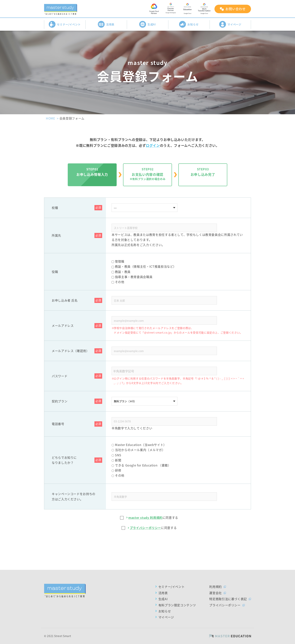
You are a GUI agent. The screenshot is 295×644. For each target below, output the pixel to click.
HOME (51, 118)
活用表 (106, 24)
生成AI (148, 24)
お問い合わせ (236, 9)
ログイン (153, 145)
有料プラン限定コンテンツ (177, 605)
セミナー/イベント (65, 24)
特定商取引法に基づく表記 (228, 599)
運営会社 (216, 593)
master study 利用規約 (145, 517)
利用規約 (216, 587)
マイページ (230, 24)
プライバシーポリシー (145, 528)
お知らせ (189, 24)
